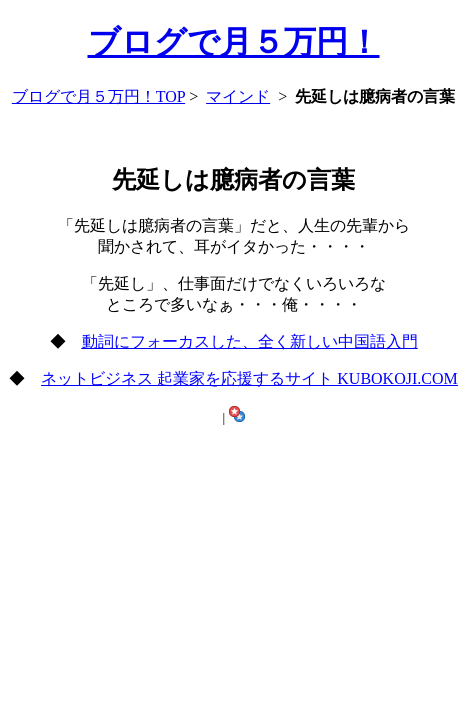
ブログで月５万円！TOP (98, 96)
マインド (238, 96)
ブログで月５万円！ (234, 42)
